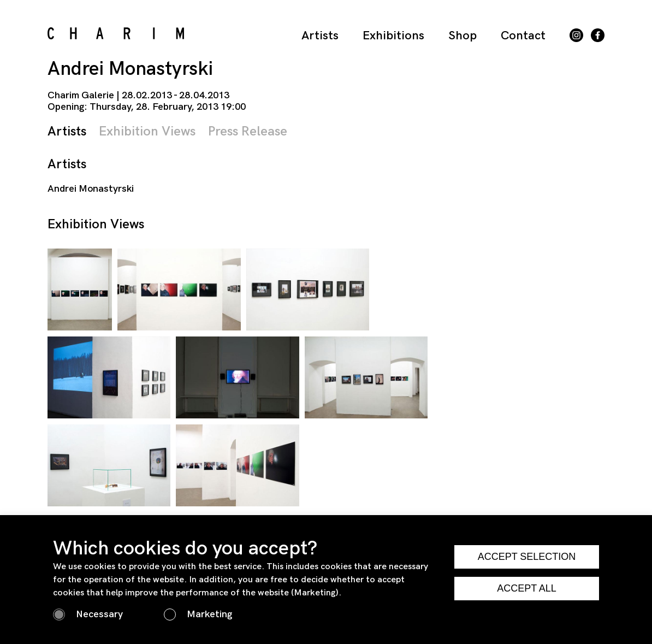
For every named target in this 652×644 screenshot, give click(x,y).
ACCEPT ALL (527, 588)
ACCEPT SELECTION (527, 557)
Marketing (209, 614)
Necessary (99, 614)
